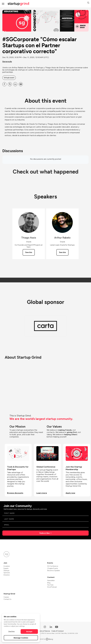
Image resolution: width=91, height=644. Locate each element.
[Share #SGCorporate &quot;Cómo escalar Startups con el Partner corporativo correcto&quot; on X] (10, 84)
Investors (7, 566)
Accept (29, 631)
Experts (6, 568)
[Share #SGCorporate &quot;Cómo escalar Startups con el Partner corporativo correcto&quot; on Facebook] (4, 84)
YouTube (50, 585)
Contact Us (7, 599)
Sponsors (7, 573)
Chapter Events (53, 568)
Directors (7, 575)
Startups (6, 571)
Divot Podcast (52, 587)
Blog (49, 583)
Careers (6, 597)
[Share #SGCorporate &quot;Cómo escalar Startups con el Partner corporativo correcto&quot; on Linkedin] (15, 84)
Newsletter (51, 580)
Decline (11, 631)
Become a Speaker (54, 571)
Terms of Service (44, 631)
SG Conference (53, 566)
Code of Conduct (57, 631)
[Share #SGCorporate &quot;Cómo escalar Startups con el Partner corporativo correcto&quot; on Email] (21, 84)
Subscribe (45, 533)
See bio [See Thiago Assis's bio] (29, 252)
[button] (88, 3)
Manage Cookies (21, 638)
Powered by (46, 639)
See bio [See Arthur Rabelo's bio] (62, 252)
